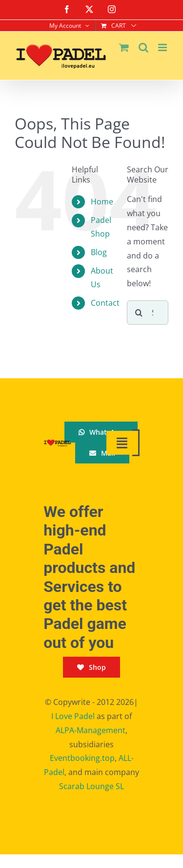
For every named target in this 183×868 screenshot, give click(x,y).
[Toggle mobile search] (143, 47)
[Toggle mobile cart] (124, 47)
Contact (105, 303)
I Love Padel (73, 716)
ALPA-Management (91, 730)
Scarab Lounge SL (91, 786)
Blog (99, 252)
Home (102, 202)
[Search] (139, 313)
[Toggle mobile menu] (163, 47)
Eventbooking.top (82, 758)
